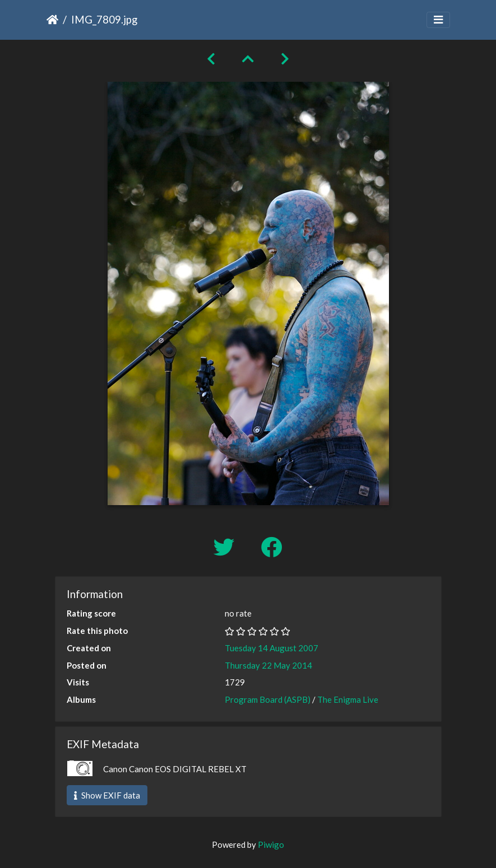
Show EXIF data (107, 795)
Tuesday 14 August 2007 (272, 648)
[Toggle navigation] (438, 20)
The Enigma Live (348, 699)
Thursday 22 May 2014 (268, 665)
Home (52, 20)
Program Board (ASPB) (268, 699)
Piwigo (271, 844)
